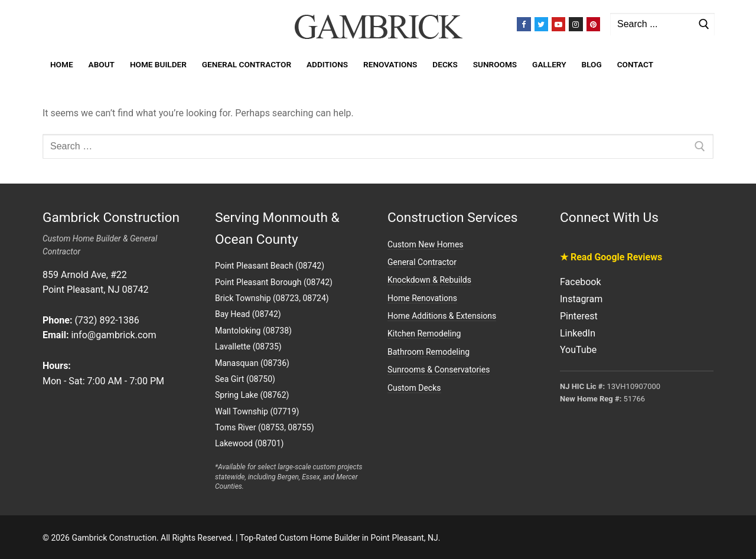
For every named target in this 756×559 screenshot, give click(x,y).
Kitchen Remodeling (424, 334)
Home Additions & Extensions (442, 316)
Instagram (581, 299)
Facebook (580, 282)
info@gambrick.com (113, 335)
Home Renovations (422, 298)
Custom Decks (414, 388)
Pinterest (579, 316)
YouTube (578, 350)
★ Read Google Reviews (611, 257)
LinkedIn (578, 333)
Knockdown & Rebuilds (429, 280)
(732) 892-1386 (107, 320)
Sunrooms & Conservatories (439, 370)
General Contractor (422, 262)
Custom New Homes (426, 244)
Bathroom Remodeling (428, 352)
